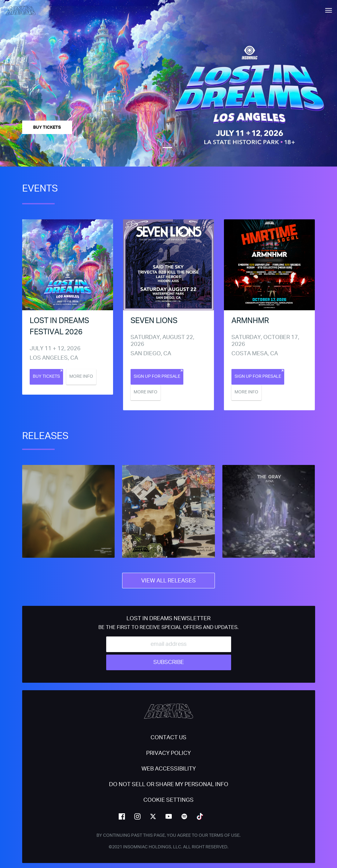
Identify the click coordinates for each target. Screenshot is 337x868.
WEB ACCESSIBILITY (169, 769)
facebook (122, 816)
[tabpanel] (168, 83)
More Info (81, 377)
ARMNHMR (250, 321)
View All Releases (168, 581)
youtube (169, 816)
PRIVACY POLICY (168, 753)
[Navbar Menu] (329, 10)
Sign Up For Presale (157, 377)
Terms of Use (224, 836)
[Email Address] (169, 644)
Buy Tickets (47, 127)
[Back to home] (23, 10)
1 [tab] (167, 148)
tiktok (200, 816)
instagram (137, 816)
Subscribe (169, 662)
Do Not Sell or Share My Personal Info (169, 785)
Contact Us (168, 738)
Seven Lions (154, 321)
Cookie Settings (168, 800)
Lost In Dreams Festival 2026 (59, 327)
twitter (153, 816)
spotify (184, 816)
